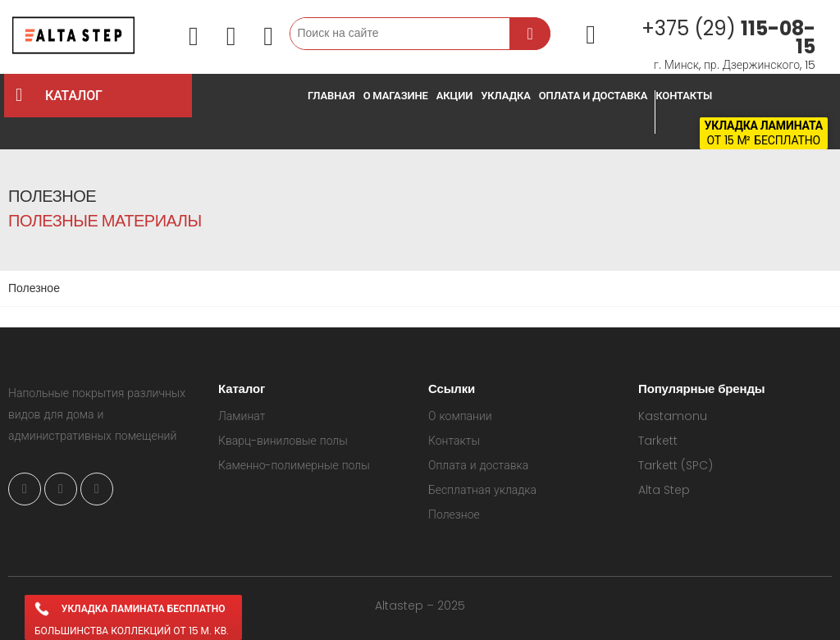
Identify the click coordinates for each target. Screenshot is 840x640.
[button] (194, 37)
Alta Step (664, 490)
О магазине (396, 96)
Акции (454, 96)
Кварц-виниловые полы (283, 441)
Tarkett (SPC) (676, 465)
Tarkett (658, 441)
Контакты (684, 96)
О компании (460, 416)
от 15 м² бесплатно (763, 140)
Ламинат (242, 416)
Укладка (506, 96)
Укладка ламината (764, 126)
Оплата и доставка (593, 96)
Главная (331, 96)
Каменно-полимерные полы (294, 465)
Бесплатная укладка (482, 490)
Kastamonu (673, 416)
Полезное (454, 514)
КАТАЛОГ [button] (114, 96)
